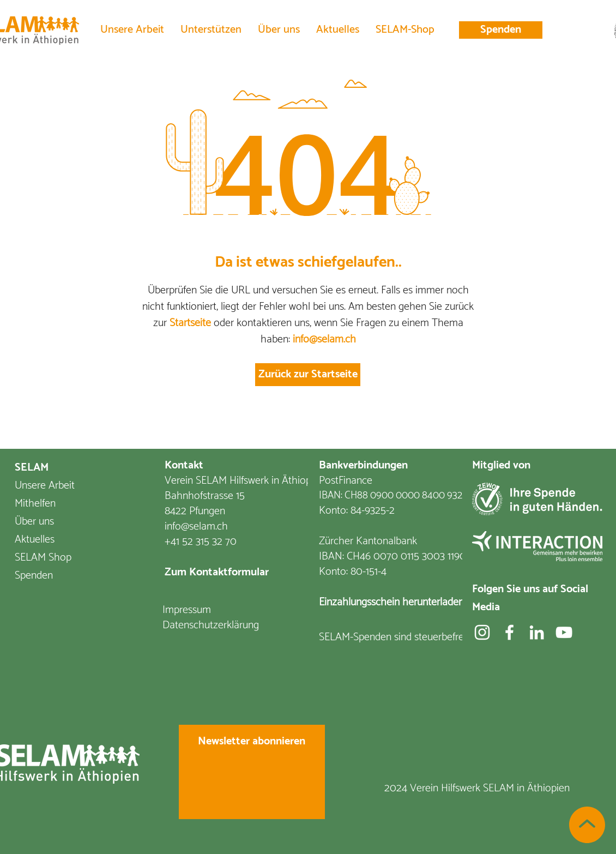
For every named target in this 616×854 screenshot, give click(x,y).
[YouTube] (564, 632)
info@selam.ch (324, 339)
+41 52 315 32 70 (201, 542)
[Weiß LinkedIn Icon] (537, 632)
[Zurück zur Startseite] (308, 375)
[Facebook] (509, 632)
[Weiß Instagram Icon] (482, 632)
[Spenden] (501, 30)
